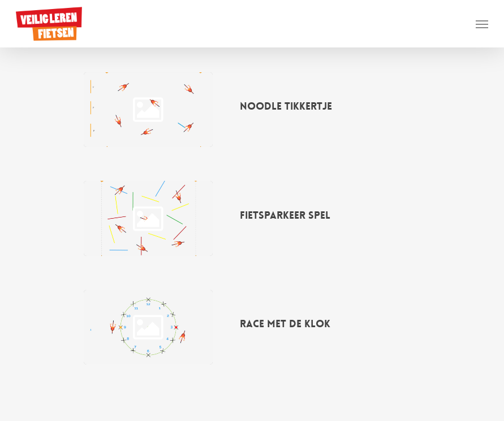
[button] (482, 24)
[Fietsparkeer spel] (148, 218)
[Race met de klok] (148, 327)
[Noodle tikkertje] (148, 110)
